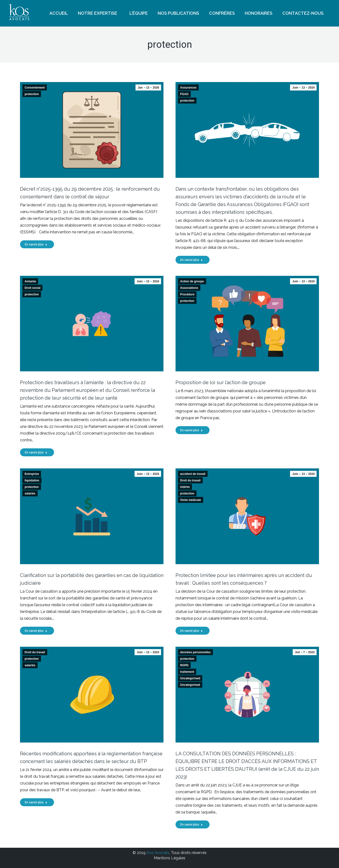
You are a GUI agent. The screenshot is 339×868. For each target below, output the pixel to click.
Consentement (35, 88)
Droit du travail (190, 480)
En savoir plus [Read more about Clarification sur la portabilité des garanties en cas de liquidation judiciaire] (36, 631)
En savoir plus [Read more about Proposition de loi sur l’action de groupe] (192, 430)
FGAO (184, 94)
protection (32, 94)
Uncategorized (190, 685)
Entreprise (32, 474)
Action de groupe (192, 281)
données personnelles (195, 652)
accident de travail (193, 474)
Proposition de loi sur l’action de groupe (221, 382)
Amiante (30, 281)
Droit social (32, 288)
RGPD (184, 665)
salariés (30, 493)
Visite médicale (191, 500)
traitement (187, 672)
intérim (185, 487)
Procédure (187, 294)
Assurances (188, 88)
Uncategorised (190, 678)
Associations (189, 288)
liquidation (32, 480)
